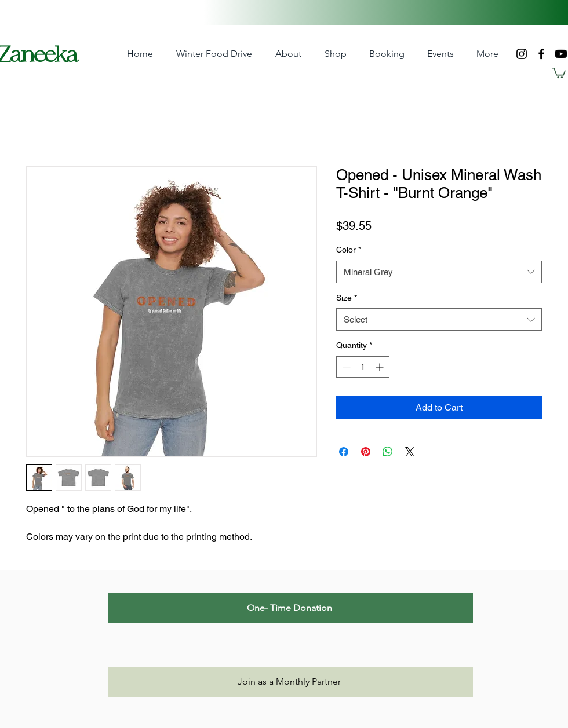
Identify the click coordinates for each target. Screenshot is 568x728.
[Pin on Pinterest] (366, 452)
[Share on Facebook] (344, 452)
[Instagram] (522, 54)
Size (347, 298)
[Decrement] (345, 367)
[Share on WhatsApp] (388, 452)
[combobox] (439, 272)
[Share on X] (410, 452)
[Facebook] (541, 54)
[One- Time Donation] (290, 608)
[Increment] (381, 367)
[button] (335, 54)
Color (349, 250)
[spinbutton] (363, 367)
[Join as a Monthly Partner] (290, 682)
